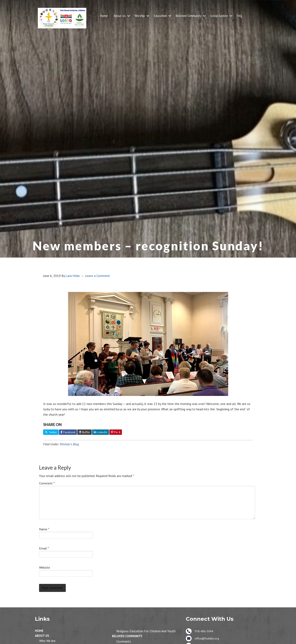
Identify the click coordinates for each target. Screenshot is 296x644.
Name (44, 529)
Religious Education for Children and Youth (146, 631)
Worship (140, 16)
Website (45, 567)
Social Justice (219, 16)
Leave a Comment (97, 276)
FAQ (239, 16)
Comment (47, 483)
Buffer (84, 432)
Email (44, 548)
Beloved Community (189, 16)
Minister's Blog (69, 444)
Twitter (51, 432)
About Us (120, 16)
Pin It (116, 432)
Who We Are (47, 641)
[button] (129, 16)
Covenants (124, 641)
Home (104, 16)
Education (160, 16)
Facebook (68, 432)
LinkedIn (101, 432)
